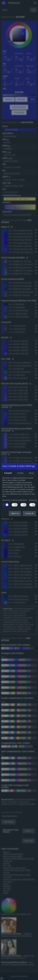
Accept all (29, 513)
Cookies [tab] (20, 473)
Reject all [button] (15, 513)
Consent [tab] (8, 473)
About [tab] (31, 473)
